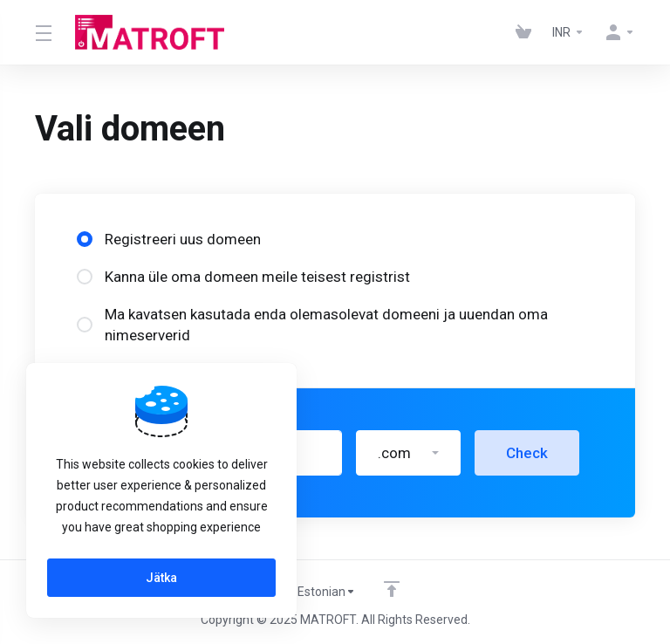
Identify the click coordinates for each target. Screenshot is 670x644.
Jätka (161, 578)
